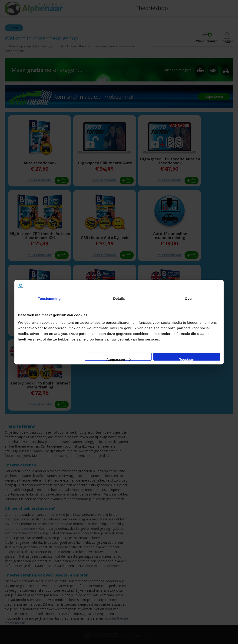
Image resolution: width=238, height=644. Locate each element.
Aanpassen (119, 359)
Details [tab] (119, 298)
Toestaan (187, 359)
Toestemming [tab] (49, 298)
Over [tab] (189, 298)
